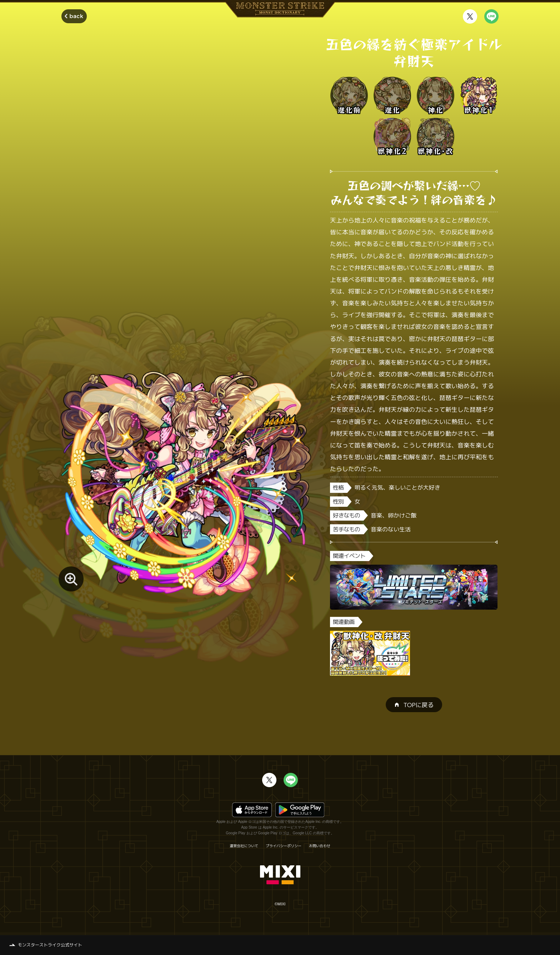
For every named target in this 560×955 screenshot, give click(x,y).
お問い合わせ (320, 846)
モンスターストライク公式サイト (50, 945)
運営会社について (244, 846)
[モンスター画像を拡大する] (71, 579)
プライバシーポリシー (284, 846)
